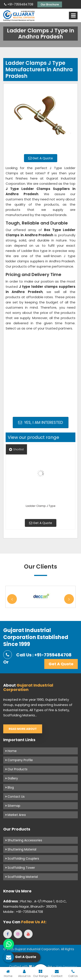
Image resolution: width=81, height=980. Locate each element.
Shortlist (16, 449)
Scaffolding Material (22, 877)
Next (69, 599)
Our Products (17, 769)
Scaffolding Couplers (22, 859)
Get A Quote (41, 158)
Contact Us (15, 797)
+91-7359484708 (19, 4)
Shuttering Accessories (24, 840)
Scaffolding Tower (20, 868)
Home (11, 751)
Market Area (16, 815)
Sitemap (13, 806)
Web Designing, (67, 967)
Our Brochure (50, 4)
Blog (10, 787)
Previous (12, 599)
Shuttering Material (21, 849)
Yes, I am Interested (40, 422)
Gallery (12, 778)
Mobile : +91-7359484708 (23, 912)
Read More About (23, 729)
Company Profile (19, 760)
